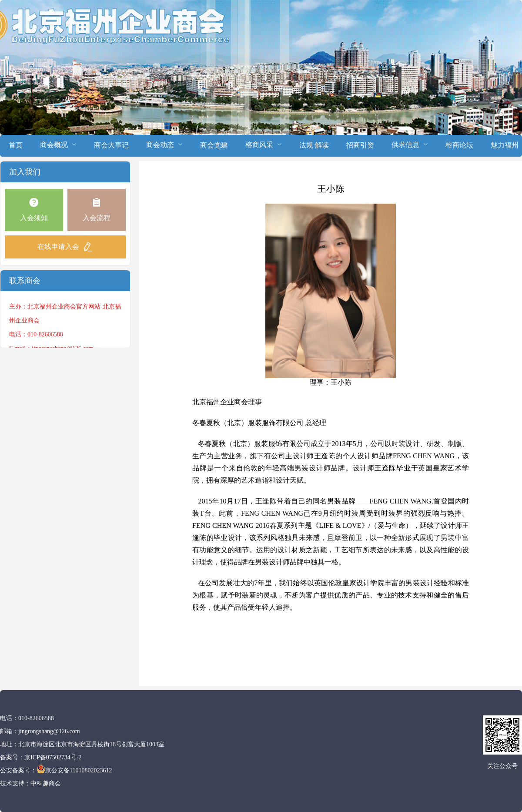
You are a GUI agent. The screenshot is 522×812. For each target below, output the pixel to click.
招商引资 (360, 145)
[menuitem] (16, 146)
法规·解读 (314, 145)
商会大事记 (111, 145)
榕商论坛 (459, 145)
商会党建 (214, 145)
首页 (16, 145)
